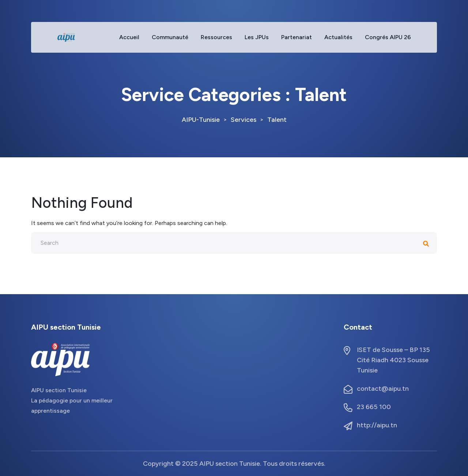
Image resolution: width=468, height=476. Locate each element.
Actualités (338, 37)
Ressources (216, 37)
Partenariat (297, 37)
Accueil (129, 37)
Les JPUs (257, 37)
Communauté (170, 37)
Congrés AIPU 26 (388, 37)
